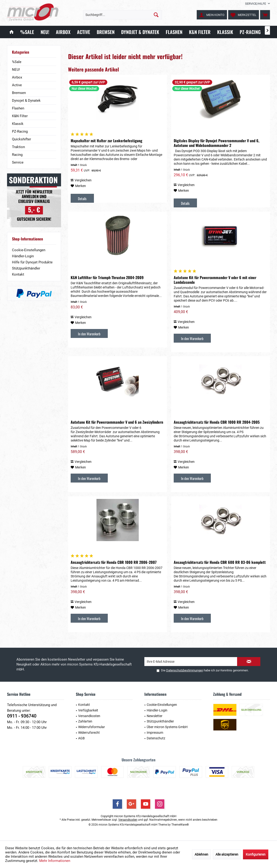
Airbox (17, 77)
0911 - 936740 (22, 716)
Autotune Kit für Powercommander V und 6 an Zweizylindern (117, 422)
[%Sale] (27, 32)
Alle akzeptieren (227, 854)
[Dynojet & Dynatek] (140, 32)
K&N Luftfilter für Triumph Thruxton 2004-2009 (107, 277)
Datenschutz (156, 738)
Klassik (18, 124)
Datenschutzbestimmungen (185, 670)
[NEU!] (45, 32)
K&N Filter (20, 116)
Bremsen (19, 93)
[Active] (84, 32)
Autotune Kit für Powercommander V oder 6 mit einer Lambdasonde (215, 280)
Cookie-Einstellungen (29, 250)
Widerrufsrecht (89, 733)
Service (18, 162)
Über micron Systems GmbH (167, 727)
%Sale (17, 62)
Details (82, 198)
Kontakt (18, 274)
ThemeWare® (180, 825)
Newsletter (155, 716)
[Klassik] (225, 32)
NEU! (16, 70)
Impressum (155, 733)
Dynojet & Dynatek (26, 101)
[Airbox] (63, 32)
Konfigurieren (256, 854)
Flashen (18, 108)
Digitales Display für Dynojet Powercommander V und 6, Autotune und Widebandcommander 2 (217, 143)
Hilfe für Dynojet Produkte (32, 262)
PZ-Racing (20, 131)
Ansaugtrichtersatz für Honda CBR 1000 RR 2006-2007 (114, 562)
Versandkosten (89, 716)
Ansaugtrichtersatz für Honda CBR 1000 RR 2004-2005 (217, 422)
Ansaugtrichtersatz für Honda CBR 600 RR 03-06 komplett (220, 562)
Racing (17, 155)
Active (17, 85)
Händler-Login (23, 256)
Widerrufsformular (92, 727)
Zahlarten (85, 721)
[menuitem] (256, 4)
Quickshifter (21, 139)
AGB (81, 738)
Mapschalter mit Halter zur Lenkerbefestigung (106, 141)
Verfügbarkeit (88, 710)
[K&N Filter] (200, 32)
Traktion (18, 147)
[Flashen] (174, 32)
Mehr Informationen (55, 861)
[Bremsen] (106, 32)
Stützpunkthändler (26, 268)
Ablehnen (201, 854)
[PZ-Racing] (250, 32)
